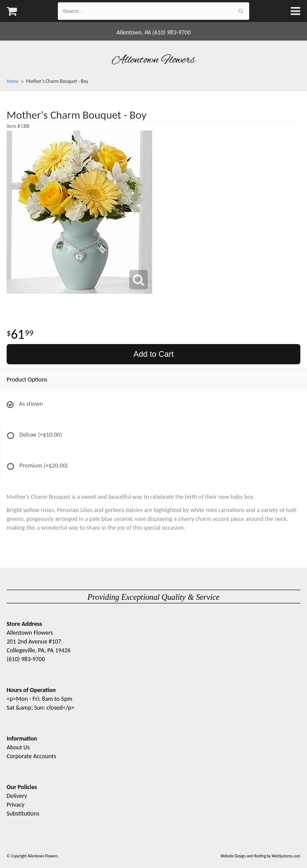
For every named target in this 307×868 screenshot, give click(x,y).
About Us (18, 747)
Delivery (17, 796)
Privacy (15, 805)
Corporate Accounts (31, 756)
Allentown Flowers (154, 60)
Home (13, 81)
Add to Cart (153, 354)
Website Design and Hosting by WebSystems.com (260, 856)
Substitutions (23, 814)
